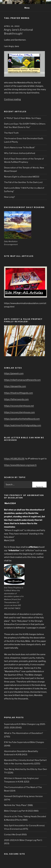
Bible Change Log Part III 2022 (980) (21, 811)
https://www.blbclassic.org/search (20, 465)
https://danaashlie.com (15, 386)
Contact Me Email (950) (15, 835)
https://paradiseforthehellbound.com (22, 419)
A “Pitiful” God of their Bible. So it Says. (23, 118)
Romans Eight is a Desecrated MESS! (22, 177)
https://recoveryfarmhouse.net (19, 406)
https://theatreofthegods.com (18, 393)
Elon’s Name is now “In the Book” (20, 148)
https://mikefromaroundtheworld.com (22, 380)
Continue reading (12, 99)
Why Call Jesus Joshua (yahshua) (20, 153)
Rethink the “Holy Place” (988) (18, 805)
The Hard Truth (11, 133)
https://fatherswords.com (16, 399)
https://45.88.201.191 (14, 459)
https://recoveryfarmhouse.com (19, 412)
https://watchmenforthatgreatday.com (23, 425)
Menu (26, 8)
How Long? (9, 197)
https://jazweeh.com (14, 373)
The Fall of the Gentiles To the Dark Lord (23, 182)
